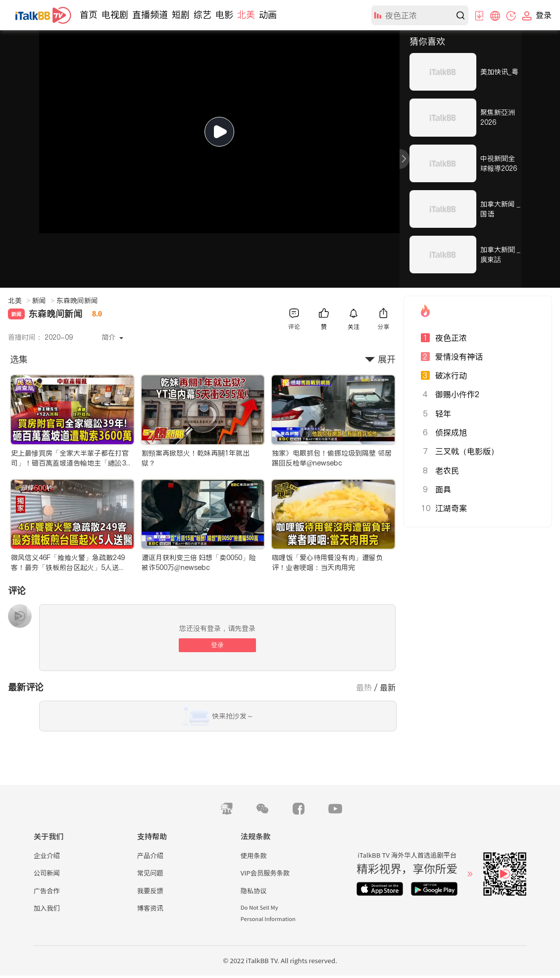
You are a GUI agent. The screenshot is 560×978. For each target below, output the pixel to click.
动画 (268, 15)
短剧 (181, 15)
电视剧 (115, 15)
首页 (89, 15)
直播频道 (150, 15)
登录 (217, 645)
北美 (246, 15)
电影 (224, 15)
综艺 (203, 15)
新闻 (43, 301)
